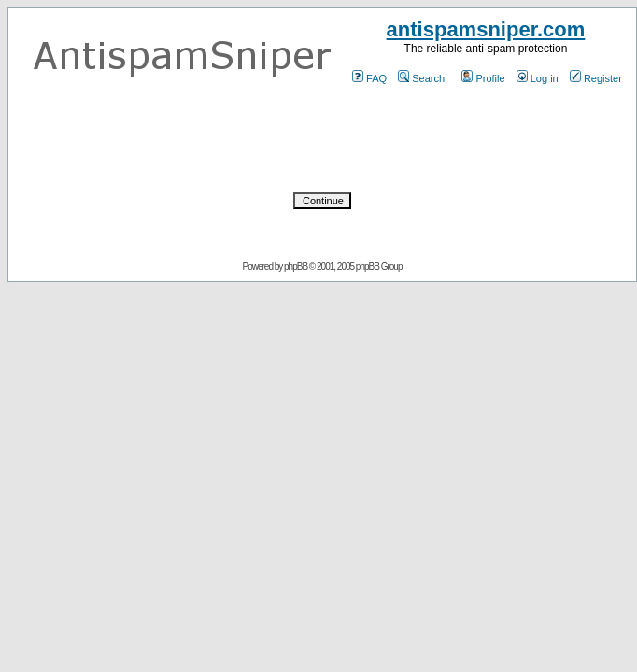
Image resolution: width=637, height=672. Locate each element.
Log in (538, 78)
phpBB (296, 266)
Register (596, 78)
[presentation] (322, 139)
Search (421, 78)
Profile (483, 78)
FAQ (369, 78)
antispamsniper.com (486, 29)
